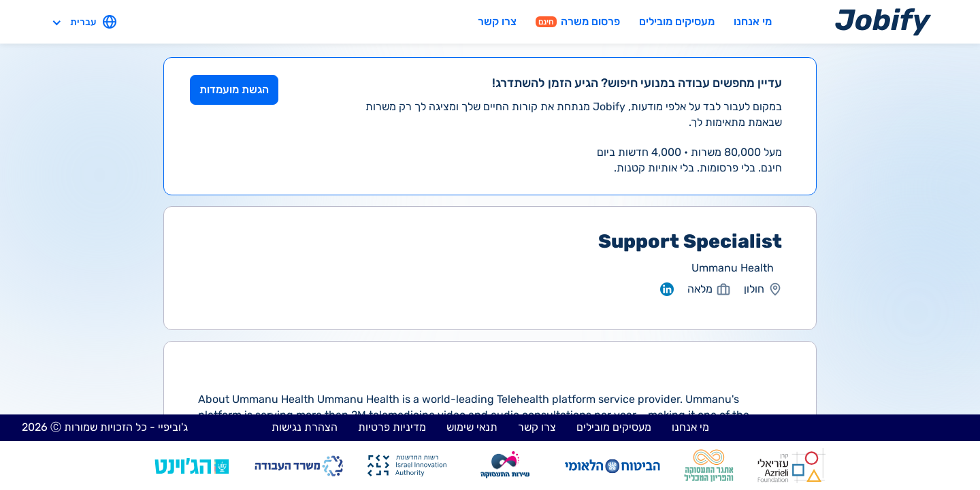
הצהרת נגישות (305, 427)
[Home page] (883, 21)
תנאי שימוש (472, 427)
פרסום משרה (578, 21)
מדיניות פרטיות (392, 427)
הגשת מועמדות (234, 89)
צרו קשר (497, 21)
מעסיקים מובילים (677, 21)
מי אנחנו (753, 21)
